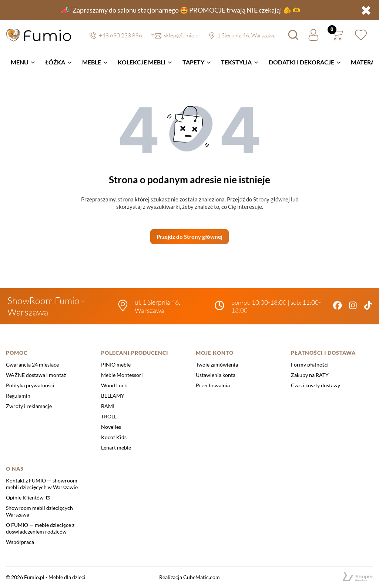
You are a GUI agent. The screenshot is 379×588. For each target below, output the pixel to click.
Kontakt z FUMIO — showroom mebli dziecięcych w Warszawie (42, 484)
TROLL (109, 416)
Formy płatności (310, 365)
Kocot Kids (114, 437)
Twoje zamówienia (217, 365)
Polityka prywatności (30, 385)
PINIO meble (116, 365)
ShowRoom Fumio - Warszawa (46, 306)
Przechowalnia (213, 385)
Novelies (111, 427)
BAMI (108, 406)
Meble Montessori (122, 375)
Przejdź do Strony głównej (189, 237)
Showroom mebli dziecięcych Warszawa (39, 511)
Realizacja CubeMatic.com (189, 577)
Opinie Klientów (25, 497)
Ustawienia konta (216, 375)
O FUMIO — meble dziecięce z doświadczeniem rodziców (40, 528)
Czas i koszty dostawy (316, 385)
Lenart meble (116, 447)
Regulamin (18, 396)
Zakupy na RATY (310, 375)
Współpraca (20, 542)
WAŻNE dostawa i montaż (36, 375)
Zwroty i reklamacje (29, 406)
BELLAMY (113, 396)
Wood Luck (114, 385)
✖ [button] (366, 10)
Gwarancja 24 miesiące (32, 365)
